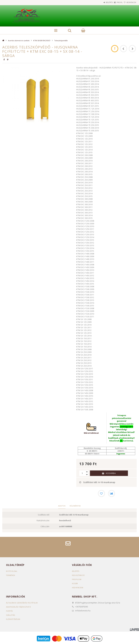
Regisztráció (78, 576)
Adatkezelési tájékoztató (19, 607)
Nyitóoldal (12, 571)
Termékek (11, 576)
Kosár (75, 584)
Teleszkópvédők (61, 40)
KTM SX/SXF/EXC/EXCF (42, 40)
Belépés (101, 2)
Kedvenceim (78, 588)
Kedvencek (130, 2)
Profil (115, 2)
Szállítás (11, 615)
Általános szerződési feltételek (22, 603)
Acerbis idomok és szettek (19, 40)
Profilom (77, 580)
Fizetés (9, 611)
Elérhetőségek (13, 619)
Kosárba (111, 473)
